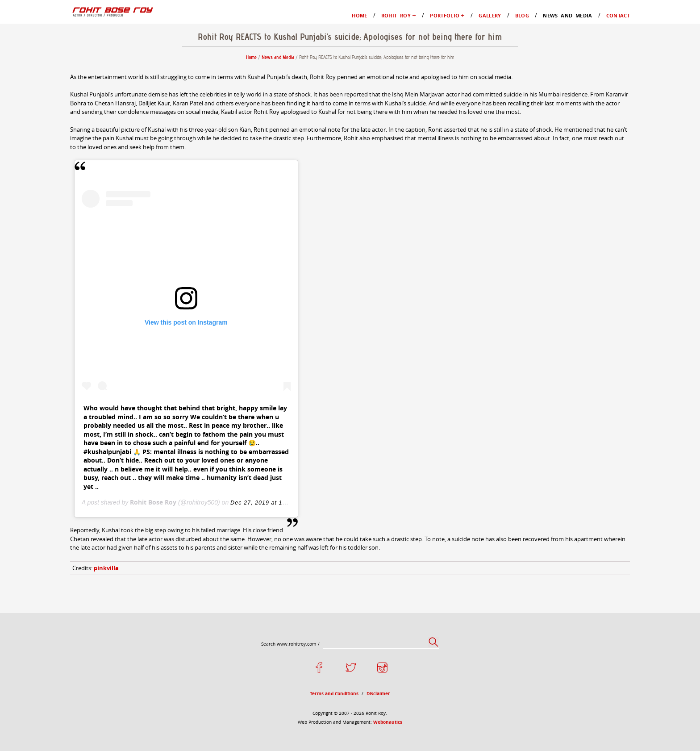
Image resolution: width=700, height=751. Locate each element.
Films (47, 88)
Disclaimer (37, 698)
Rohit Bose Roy (81, 571)
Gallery (32, 112)
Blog (28, 120)
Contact (33, 136)
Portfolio (34, 80)
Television (54, 96)
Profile (49, 56)
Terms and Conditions (53, 690)
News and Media (46, 128)
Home (30, 40)
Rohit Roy (36, 48)
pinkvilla (41, 619)
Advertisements (62, 104)
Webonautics (123, 721)
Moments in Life (63, 64)
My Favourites (60, 72)
